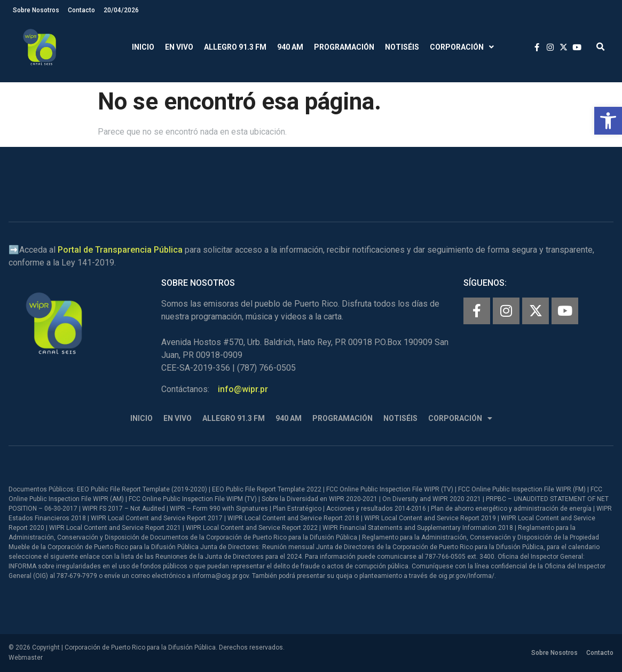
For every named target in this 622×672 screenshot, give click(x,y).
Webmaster (26, 658)
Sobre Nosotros (36, 10)
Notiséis (402, 47)
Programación (344, 47)
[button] (608, 121)
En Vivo (179, 47)
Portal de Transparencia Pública (120, 250)
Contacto (81, 10)
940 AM (290, 47)
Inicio (143, 47)
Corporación (462, 47)
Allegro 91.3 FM (235, 47)
